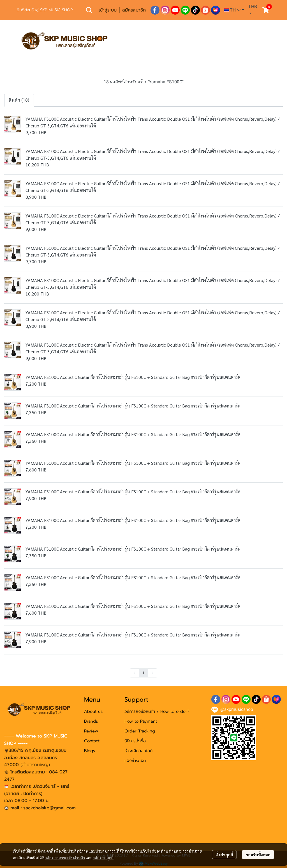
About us (93, 711)
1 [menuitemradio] (143, 673)
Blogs (90, 751)
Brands (91, 721)
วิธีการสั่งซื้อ (135, 741)
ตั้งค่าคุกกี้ (224, 855)
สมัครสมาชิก (134, 10)
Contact (92, 741)
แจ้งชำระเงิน (135, 761)
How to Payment (141, 721)
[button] (89, 10)
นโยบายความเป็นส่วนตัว (65, 858)
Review (91, 731)
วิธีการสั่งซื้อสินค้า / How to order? (157, 711)
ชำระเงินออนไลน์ (138, 751)
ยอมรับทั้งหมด (258, 855)
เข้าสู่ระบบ (108, 10)
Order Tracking (140, 731)
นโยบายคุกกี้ (103, 858)
